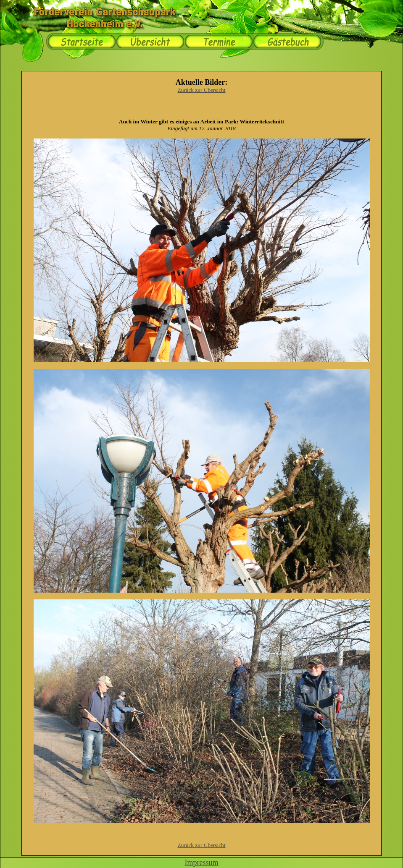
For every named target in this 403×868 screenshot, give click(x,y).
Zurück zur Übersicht (202, 90)
